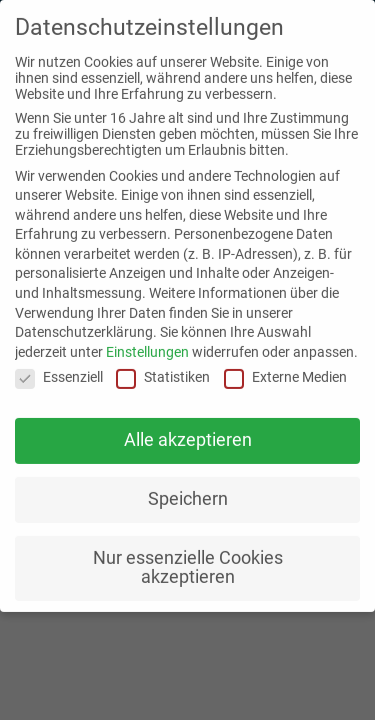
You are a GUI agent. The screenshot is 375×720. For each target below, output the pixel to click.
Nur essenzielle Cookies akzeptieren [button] (188, 560)
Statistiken (163, 369)
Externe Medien (285, 369)
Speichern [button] (188, 491)
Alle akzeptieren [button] (188, 432)
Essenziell (59, 369)
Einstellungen (147, 344)
